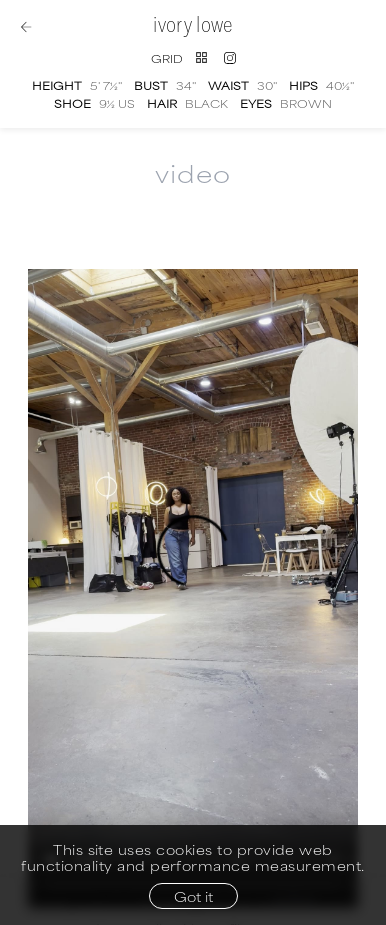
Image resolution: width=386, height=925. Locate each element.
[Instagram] (230, 58)
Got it (193, 896)
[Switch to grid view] (179, 57)
